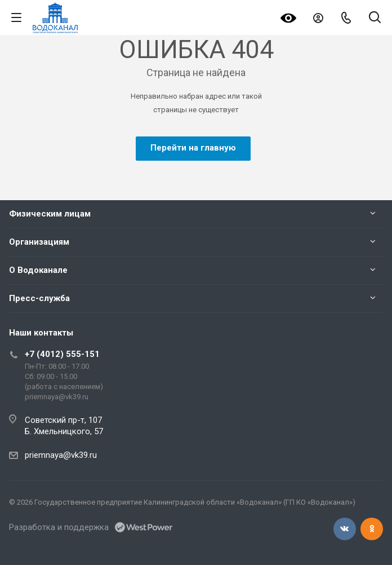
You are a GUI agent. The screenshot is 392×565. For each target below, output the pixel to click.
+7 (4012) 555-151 (62, 354)
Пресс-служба (39, 298)
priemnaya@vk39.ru (61, 455)
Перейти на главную (193, 148)
